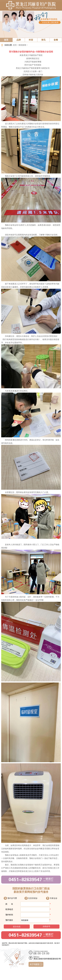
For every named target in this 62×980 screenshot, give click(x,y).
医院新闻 (22, 45)
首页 (6, 40)
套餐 (56, 40)
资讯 (43, 40)
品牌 (19, 40)
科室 (31, 40)
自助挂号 (46, 926)
